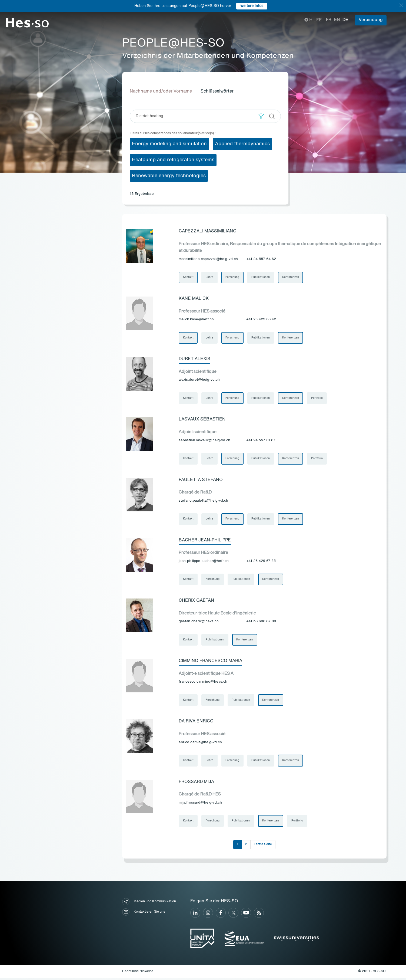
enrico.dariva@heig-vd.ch (200, 744)
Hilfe (313, 20)
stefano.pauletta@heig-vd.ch (203, 501)
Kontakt (188, 278)
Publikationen (261, 278)
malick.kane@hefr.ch (196, 320)
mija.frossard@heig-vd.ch (200, 805)
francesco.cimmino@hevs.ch (203, 683)
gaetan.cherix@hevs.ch (199, 623)
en (337, 20)
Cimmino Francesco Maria (210, 663)
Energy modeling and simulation (169, 144)
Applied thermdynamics (242, 144)
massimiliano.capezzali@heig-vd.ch (208, 259)
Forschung (233, 278)
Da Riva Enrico (196, 723)
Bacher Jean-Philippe (205, 541)
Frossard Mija (196, 784)
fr (329, 20)
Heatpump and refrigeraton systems (173, 160)
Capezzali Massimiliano (208, 231)
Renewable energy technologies (169, 176)
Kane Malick (194, 299)
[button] (261, 116)
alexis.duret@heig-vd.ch (199, 380)
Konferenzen (291, 278)
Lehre (210, 278)
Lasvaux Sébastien (202, 420)
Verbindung (371, 20)
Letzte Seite (263, 847)
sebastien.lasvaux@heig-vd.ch (204, 441)
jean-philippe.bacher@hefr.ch (204, 562)
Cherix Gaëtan (196, 602)
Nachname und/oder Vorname (161, 91)
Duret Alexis (194, 360)
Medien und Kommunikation (149, 904)
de (345, 20)
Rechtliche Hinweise (138, 974)
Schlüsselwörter (217, 91)
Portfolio (318, 399)
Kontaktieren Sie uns (144, 914)
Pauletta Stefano (201, 481)
